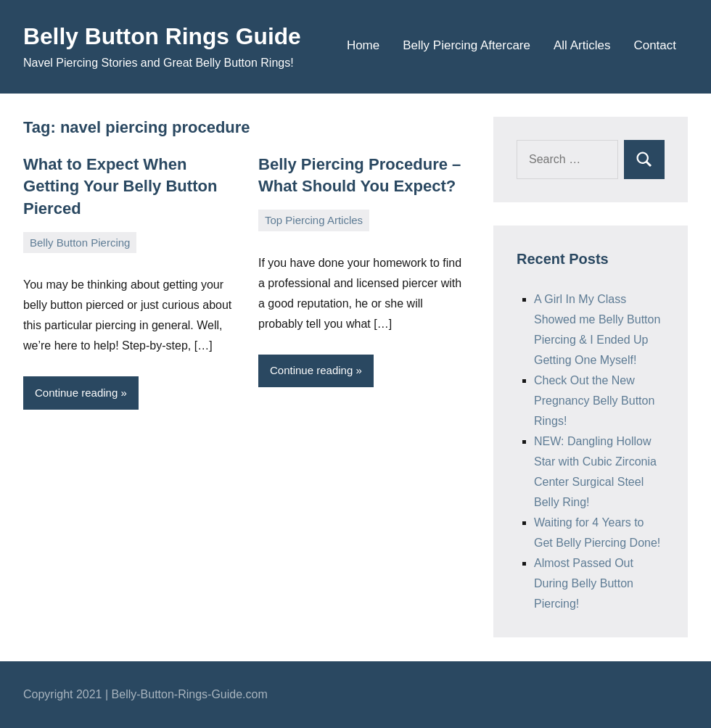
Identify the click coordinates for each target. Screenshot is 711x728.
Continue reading (76, 393)
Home (363, 45)
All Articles (582, 45)
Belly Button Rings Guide (163, 36)
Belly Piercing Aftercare (467, 45)
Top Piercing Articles (314, 220)
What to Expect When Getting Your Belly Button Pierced (120, 187)
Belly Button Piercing (80, 242)
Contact (655, 45)
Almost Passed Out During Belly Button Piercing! (584, 583)
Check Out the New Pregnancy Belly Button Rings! (594, 401)
